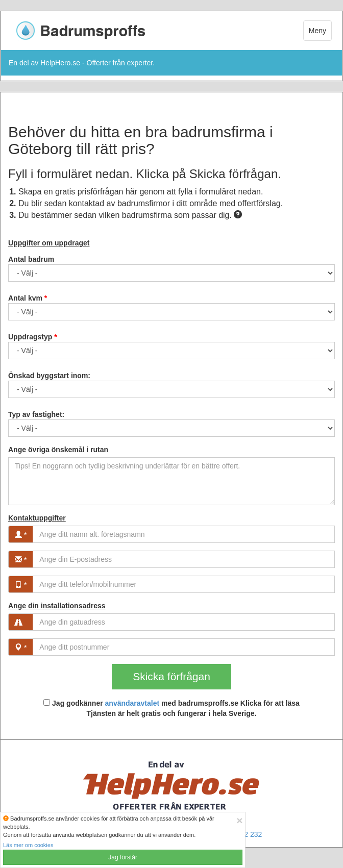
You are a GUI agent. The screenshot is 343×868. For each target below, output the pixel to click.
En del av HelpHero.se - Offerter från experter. (82, 63)
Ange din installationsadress (57, 606)
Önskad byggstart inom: (49, 376)
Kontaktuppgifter (37, 518)
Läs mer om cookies (28, 845)
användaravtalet (132, 703)
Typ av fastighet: (36, 414)
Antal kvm (28, 298)
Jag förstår (123, 857)
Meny (317, 31)
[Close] (239, 820)
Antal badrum (31, 259)
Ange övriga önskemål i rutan (58, 450)
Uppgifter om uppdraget (49, 243)
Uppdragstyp (33, 337)
